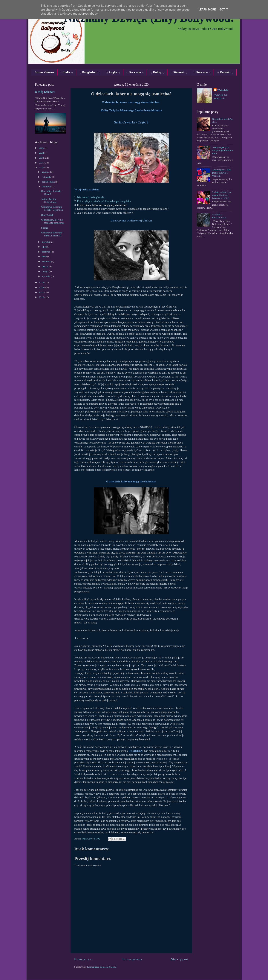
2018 (42, 287)
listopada (47, 177)
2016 (42, 297)
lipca (45, 247)
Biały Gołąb (47, 215)
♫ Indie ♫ (67, 72)
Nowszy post (83, 959)
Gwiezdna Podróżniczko (219, 216)
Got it (224, 10)
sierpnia (46, 242)
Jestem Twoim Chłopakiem (49, 200)
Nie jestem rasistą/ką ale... (92, 197)
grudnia (46, 172)
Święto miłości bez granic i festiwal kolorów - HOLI (222, 195)
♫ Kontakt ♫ (225, 72)
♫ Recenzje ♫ (135, 72)
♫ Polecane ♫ (202, 72)
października (49, 182)
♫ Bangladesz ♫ (89, 72)
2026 (42, 148)
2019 (42, 282)
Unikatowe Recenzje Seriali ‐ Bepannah (52, 208)
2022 (42, 158)
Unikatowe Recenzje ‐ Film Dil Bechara (52, 234)
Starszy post (180, 959)
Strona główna (132, 959)
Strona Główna (45, 72)
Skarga (45, 228)
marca (45, 266)
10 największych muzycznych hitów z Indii (223, 150)
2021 (42, 163)
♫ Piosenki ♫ (179, 72)
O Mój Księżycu (45, 92)
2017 (42, 292)
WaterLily (223, 90)
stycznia (46, 276)
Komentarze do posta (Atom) (102, 967)
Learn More (207, 10)
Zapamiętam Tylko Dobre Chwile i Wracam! (222, 173)
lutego (45, 271)
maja (45, 257)
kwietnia (47, 261)
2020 (42, 168)
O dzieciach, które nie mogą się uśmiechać (53, 221)
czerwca (46, 252)
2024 (42, 153)
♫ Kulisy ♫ (157, 72)
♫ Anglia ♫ (113, 72)
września (47, 187)
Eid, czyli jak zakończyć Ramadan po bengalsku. (104, 201)
